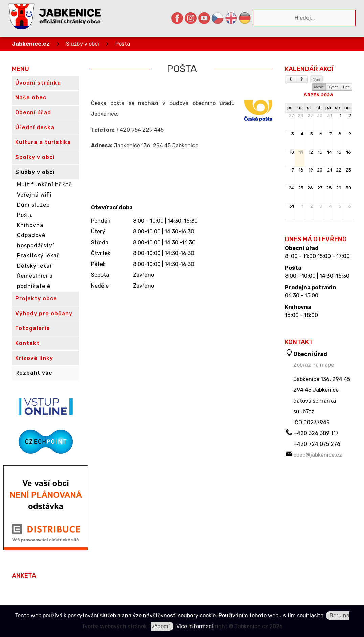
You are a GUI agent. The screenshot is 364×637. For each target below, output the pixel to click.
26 (310, 188)
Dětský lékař (35, 266)
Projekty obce (36, 299)
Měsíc (319, 87)
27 (291, 116)
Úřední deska (35, 127)
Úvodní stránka (38, 83)
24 (291, 188)
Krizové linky (34, 358)
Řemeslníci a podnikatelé (35, 281)
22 (339, 170)
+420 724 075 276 (317, 444)
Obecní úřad (302, 248)
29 (310, 116)
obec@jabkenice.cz (318, 455)
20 (320, 170)
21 (329, 170)
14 (329, 152)
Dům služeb (33, 205)
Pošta (123, 44)
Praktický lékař (38, 256)
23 (348, 170)
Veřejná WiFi (34, 195)
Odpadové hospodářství (36, 240)
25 (301, 188)
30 (320, 116)
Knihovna (30, 225)
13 (320, 152)
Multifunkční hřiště (44, 185)
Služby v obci (83, 44)
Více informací (195, 626)
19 (311, 170)
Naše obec (31, 98)
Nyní (316, 79)
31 (329, 116)
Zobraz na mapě (314, 365)
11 (301, 152)
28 (301, 116)
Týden (334, 87)
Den (346, 87)
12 (311, 152)
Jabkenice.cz (31, 44)
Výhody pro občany (44, 313)
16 (349, 152)
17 (292, 170)
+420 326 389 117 (316, 433)
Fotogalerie (33, 328)
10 (292, 152)
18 (301, 170)
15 (339, 152)
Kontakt (27, 343)
